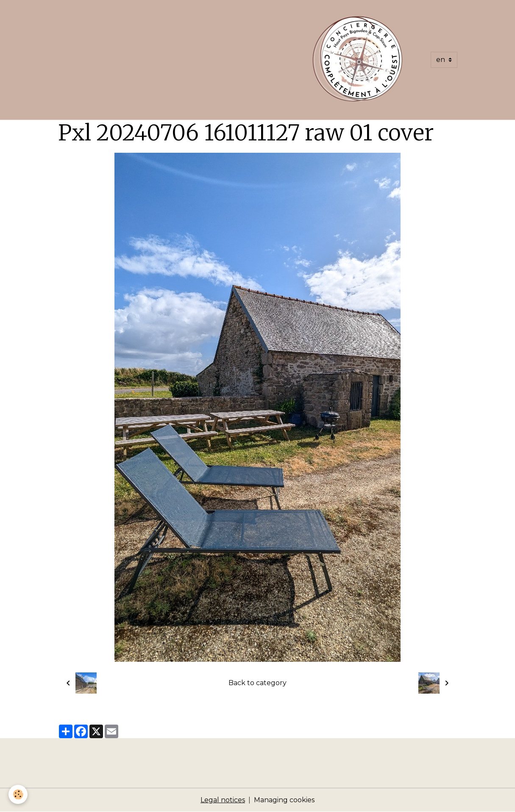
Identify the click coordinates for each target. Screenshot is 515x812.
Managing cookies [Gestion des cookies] (284, 800)
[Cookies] (18, 794)
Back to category (257, 683)
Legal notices (223, 800)
